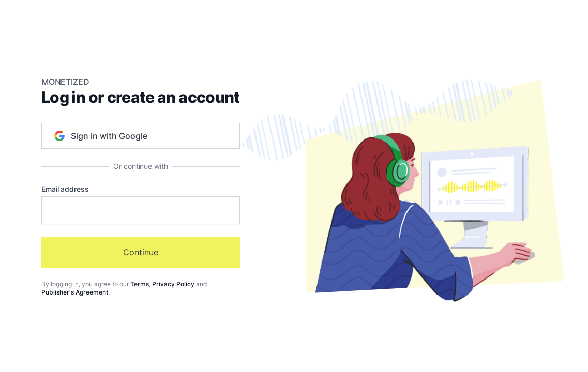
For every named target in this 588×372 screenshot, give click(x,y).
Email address (65, 189)
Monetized (65, 82)
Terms (140, 284)
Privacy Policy (173, 284)
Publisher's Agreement (75, 292)
